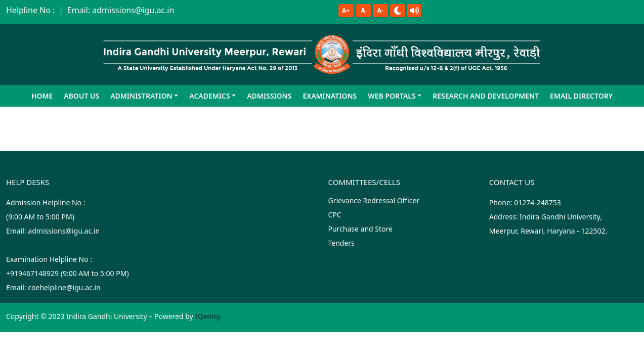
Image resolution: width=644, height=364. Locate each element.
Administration (141, 96)
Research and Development (486, 96)
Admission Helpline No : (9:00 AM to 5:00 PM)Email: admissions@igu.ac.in (53, 217)
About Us (81, 96)
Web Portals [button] (392, 96)
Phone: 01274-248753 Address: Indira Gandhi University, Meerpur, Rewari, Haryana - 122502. (548, 217)
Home (42, 96)
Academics (209, 96)
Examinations (330, 96)
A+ (346, 10)
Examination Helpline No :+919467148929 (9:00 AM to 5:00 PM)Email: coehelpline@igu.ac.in (68, 273)
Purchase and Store (360, 229)
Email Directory (581, 96)
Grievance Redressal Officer (374, 200)
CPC (334, 215)
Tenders (341, 243)
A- (380, 10)
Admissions (269, 96)
